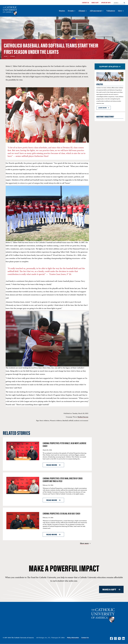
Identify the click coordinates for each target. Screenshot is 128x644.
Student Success (83, 417)
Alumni (82, 11)
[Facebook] (111, 638)
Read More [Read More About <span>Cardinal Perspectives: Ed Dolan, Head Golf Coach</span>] (52, 534)
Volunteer (111, 11)
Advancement (96, 11)
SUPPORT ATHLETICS (109, 66)
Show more (84, 544)
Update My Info (106, 3)
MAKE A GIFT (109, 589)
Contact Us (85, 3)
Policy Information (73, 638)
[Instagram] (115, 638)
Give (120, 11)
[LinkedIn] (123, 638)
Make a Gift (95, 3)
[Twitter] (119, 638)
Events (71, 11)
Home (6, 56)
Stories (62, 11)
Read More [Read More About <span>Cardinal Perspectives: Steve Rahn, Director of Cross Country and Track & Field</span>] (52, 500)
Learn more (102, 108)
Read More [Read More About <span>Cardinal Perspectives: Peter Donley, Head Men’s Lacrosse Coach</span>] (52, 465)
